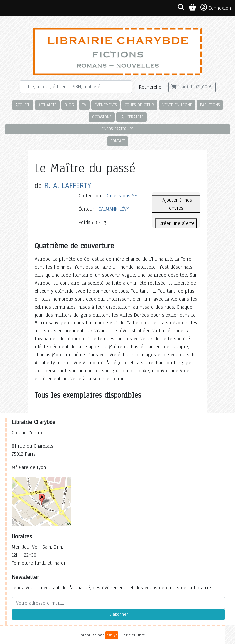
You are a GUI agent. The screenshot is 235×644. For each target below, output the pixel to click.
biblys (112, 635)
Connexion (216, 8)
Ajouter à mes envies (176, 204)
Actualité (47, 105)
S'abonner (118, 614)
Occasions (102, 117)
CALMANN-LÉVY (114, 209)
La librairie (131, 117)
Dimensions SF (121, 196)
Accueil (23, 105)
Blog (69, 105)
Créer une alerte (176, 223)
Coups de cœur (139, 105)
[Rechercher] (76, 87)
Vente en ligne (177, 105)
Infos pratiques (118, 129)
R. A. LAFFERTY (68, 185)
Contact (118, 141)
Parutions (210, 105)
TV (84, 105)
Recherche (150, 87)
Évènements (106, 105)
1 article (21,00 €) (192, 87)
